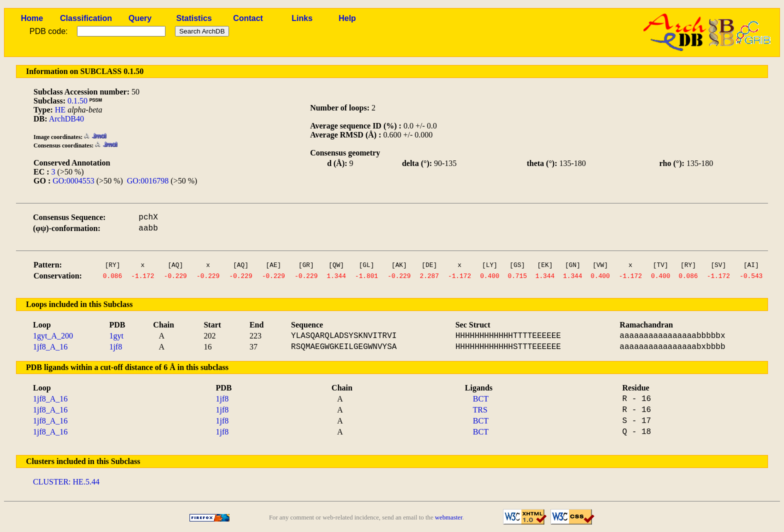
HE (60, 110)
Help (347, 18)
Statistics (194, 18)
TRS (480, 410)
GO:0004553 (73, 181)
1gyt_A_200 (53, 336)
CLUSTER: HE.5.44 (66, 482)
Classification (86, 18)
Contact (248, 18)
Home (32, 18)
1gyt (116, 336)
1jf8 (115, 347)
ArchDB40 (66, 119)
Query (140, 18)
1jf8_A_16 (50, 347)
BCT (481, 399)
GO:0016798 (148, 181)
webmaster (449, 517)
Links (302, 18)
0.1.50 (77, 101)
